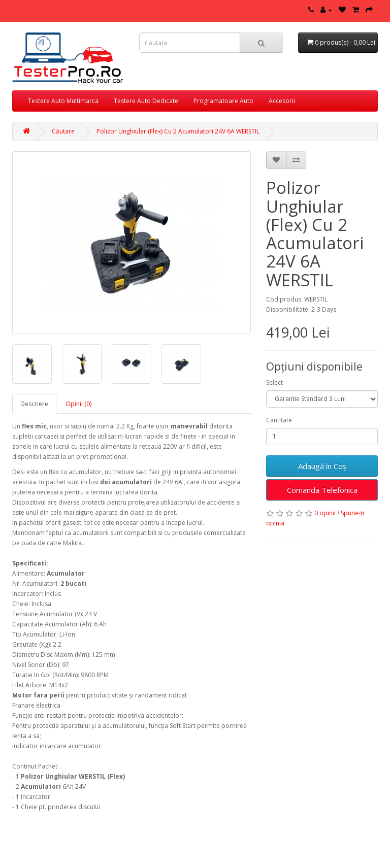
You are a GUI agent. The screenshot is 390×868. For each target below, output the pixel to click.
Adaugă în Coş (322, 466)
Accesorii (282, 101)
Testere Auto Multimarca (63, 101)
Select (274, 382)
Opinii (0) (78, 404)
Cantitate (279, 420)
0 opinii (325, 513)
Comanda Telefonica (322, 490)
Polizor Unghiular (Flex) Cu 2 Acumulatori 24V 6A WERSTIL (178, 131)
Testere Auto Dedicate (146, 101)
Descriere (34, 404)
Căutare (63, 131)
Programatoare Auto (223, 101)
